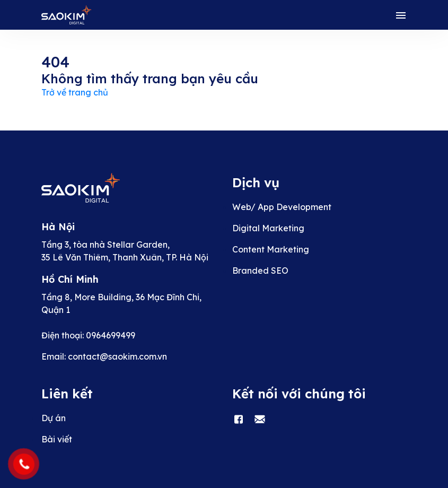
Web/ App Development (282, 207)
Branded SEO (260, 271)
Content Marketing (271, 249)
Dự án (54, 418)
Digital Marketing (268, 228)
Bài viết (57, 439)
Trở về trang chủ (75, 92)
